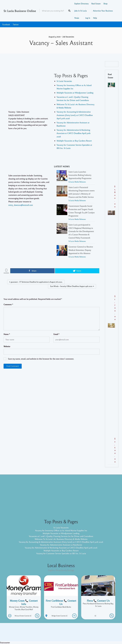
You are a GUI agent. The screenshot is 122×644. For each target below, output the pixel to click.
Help (95, 18)
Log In (88, 18)
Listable (69, 634)
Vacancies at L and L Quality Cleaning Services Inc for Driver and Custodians (61, 536)
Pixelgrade (78, 634)
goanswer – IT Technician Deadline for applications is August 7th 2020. (37, 282)
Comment (8, 304)
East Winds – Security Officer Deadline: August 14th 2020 (71, 286)
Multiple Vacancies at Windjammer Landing (75, 93)
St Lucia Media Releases (77, 182)
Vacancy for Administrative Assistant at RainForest (61, 545)
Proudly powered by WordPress (51, 634)
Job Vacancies (68, 37)
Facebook (6, 24)
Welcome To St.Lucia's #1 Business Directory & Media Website (61, 539)
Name (7, 334)
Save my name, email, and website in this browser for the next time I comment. (41, 359)
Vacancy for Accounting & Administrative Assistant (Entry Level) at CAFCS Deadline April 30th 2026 (75, 115)
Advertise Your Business (103, 11)
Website (7, 346)
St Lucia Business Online (20, 11)
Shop (105, 4)
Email (56, 334)
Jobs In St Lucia (81, 11)
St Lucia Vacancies (64, 81)
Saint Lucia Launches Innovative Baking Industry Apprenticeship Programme (80, 175)
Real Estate (96, 4)
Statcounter (5, 643)
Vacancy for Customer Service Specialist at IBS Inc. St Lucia (61, 553)
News (77, 18)
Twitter (16, 24)
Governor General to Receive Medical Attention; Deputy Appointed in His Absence (81, 250)
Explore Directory (81, 4)
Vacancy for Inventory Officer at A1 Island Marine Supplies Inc (61, 530)
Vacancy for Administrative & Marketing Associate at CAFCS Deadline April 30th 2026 (74, 133)
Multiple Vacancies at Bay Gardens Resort (74, 141)
